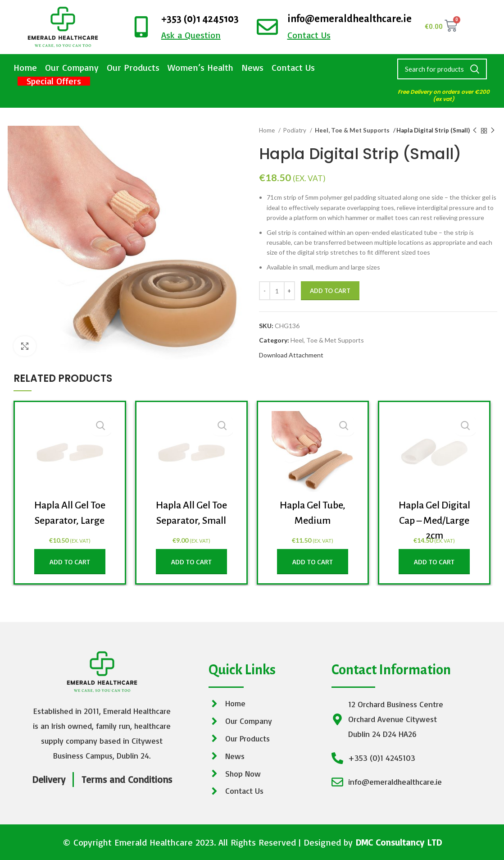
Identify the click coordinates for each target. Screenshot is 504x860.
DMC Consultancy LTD (399, 842)
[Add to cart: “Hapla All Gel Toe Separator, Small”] (191, 562)
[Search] (442, 69)
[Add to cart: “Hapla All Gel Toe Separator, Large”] (70, 562)
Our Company (72, 67)
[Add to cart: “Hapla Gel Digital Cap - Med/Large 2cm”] (434, 562)
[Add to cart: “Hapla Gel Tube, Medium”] (313, 562)
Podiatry (295, 130)
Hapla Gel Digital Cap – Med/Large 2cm (434, 520)
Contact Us (293, 67)
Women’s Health (200, 67)
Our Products (133, 67)
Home (25, 67)
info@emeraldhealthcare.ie (350, 19)
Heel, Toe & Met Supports (350, 130)
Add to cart (330, 291)
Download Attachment (291, 355)
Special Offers (54, 81)
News (252, 67)
